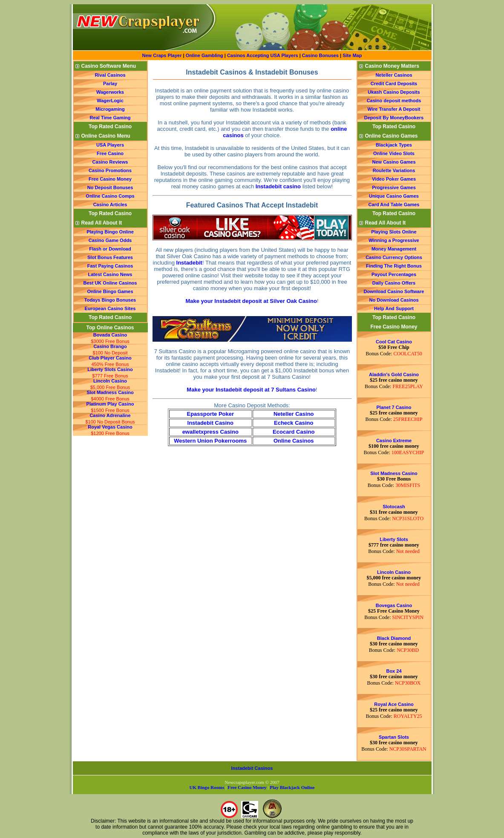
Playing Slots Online (394, 232)
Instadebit (189, 263)
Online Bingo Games (110, 291)
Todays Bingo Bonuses (110, 300)
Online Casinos (294, 441)
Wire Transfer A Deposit (394, 109)
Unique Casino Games (394, 196)
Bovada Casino (110, 335)
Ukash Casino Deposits (394, 92)
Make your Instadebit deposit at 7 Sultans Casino (251, 390)
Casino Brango (110, 346)
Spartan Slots (394, 737)
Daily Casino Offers (394, 283)
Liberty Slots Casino (110, 369)
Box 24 (394, 671)
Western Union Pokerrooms (210, 441)
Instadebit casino (278, 186)
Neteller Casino (294, 414)
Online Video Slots (394, 153)
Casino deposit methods (394, 101)
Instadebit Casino (210, 423)
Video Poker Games (394, 179)
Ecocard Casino (294, 432)
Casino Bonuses (320, 55)
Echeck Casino (294, 423)
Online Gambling (205, 55)
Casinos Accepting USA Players (263, 55)
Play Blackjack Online (292, 787)
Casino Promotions (110, 170)
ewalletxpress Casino (210, 432)
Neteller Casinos (394, 75)
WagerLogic (110, 101)
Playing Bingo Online (110, 232)
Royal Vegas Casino (110, 427)
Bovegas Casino (394, 605)
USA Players (110, 145)
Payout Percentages (394, 274)
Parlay (110, 84)
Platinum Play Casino (110, 404)
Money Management (394, 249)
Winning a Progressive (394, 240)
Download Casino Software (394, 291)
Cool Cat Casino (394, 342)
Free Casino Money (110, 179)
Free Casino (110, 153)
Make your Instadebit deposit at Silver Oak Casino (251, 301)
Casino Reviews (110, 162)
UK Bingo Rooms (207, 787)
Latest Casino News (110, 274)
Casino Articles (110, 204)
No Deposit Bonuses (110, 187)
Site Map (352, 55)
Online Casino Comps (110, 196)
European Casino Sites (110, 308)
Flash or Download (110, 249)
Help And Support (394, 308)
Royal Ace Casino (394, 704)
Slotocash (394, 507)
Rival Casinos (110, 75)
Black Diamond (394, 638)
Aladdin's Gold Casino (394, 374)
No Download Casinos (394, 300)
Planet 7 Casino (394, 407)
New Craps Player (162, 55)
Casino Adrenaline (110, 415)
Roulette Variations (394, 170)
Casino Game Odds (110, 240)
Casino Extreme (394, 441)
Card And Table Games (394, 204)
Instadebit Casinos (252, 768)
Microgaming (110, 109)
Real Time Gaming (110, 118)
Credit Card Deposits (394, 84)
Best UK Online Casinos (110, 283)
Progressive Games (394, 187)
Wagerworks (110, 92)
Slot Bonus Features (110, 257)
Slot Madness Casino (110, 392)
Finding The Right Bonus (394, 266)
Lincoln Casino (110, 381)
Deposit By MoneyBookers (394, 118)
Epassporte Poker (210, 414)
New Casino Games (394, 162)
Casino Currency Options (394, 257)
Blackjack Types (394, 145)
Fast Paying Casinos (110, 266)
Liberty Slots (394, 539)
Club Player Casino (110, 358)
